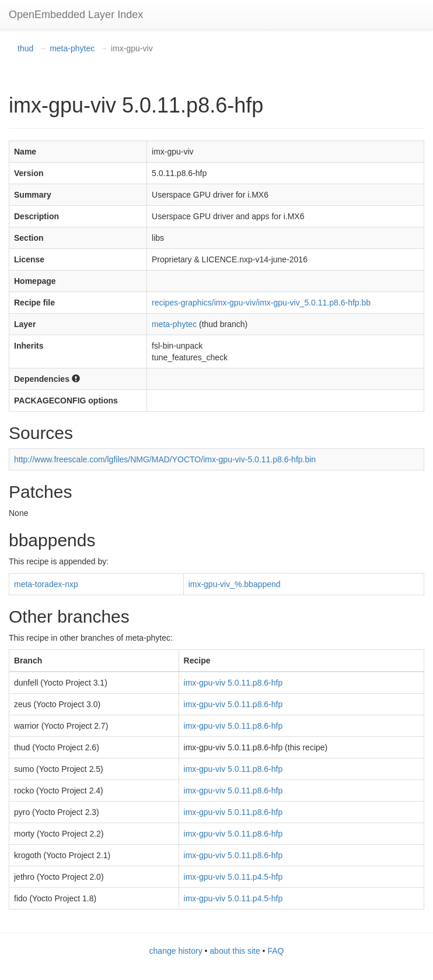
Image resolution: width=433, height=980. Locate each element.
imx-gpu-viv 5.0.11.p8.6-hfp (233, 683)
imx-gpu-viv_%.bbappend (235, 584)
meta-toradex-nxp (46, 584)
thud (25, 48)
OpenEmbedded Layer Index (76, 15)
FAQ (275, 951)
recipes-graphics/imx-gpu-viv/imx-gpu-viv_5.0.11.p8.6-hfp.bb (261, 303)
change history (176, 951)
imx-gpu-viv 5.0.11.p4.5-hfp (233, 877)
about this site (235, 951)
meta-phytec (72, 48)
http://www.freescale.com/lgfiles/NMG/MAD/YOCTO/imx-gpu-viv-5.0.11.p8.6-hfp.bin (165, 459)
